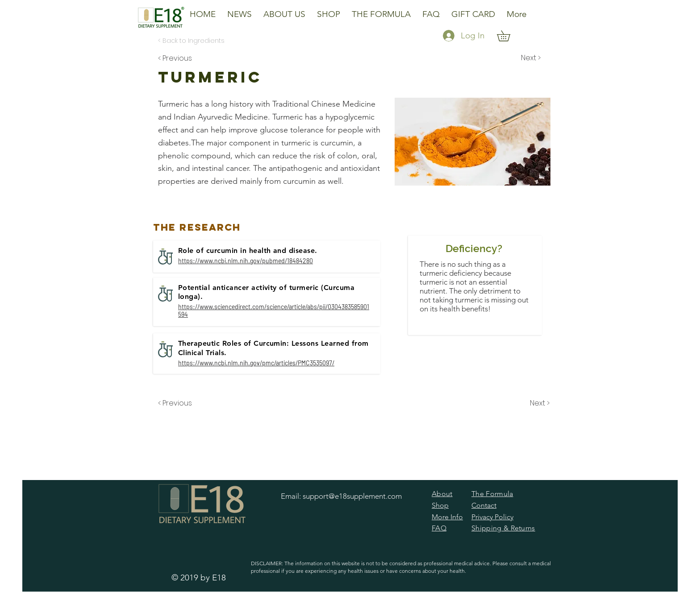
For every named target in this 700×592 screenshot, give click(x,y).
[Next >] (530, 58)
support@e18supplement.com (352, 496)
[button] (284, 10)
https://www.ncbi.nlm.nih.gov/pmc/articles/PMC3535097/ (256, 363)
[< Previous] (176, 58)
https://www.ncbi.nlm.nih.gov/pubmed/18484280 (246, 261)
